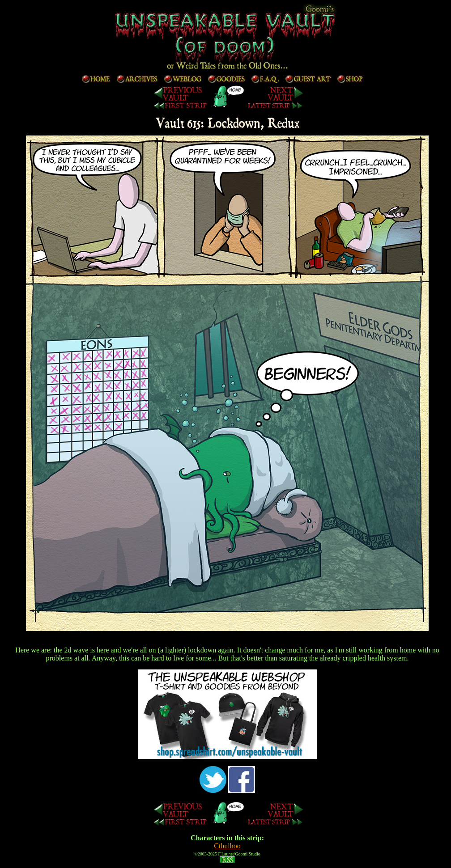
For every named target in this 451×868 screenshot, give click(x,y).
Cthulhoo (227, 846)
